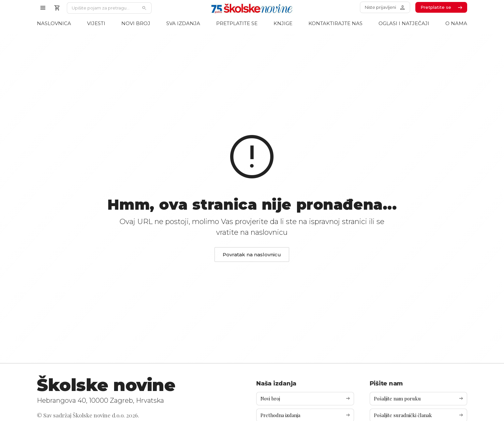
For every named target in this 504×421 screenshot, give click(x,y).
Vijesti (96, 23)
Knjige (283, 23)
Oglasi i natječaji (404, 23)
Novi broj (136, 23)
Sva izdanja (183, 23)
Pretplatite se (237, 23)
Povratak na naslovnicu (252, 255)
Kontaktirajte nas (335, 23)
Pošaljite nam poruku (419, 399)
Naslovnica (54, 23)
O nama (456, 23)
